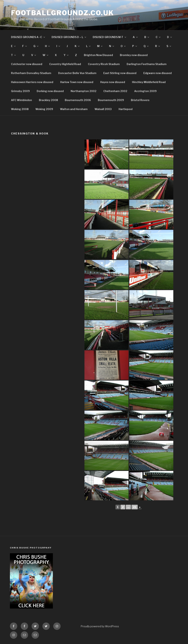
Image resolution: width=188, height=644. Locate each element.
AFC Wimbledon (21, 100)
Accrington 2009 (145, 91)
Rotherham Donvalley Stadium (31, 73)
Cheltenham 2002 (115, 91)
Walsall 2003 (103, 109)
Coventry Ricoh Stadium (104, 64)
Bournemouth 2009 (111, 100)
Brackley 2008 (48, 100)
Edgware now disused (158, 73)
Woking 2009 (44, 109)
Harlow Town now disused (77, 82)
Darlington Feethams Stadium (147, 64)
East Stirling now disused (120, 73)
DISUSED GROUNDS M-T (110, 37)
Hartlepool (126, 109)
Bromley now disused (134, 55)
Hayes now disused (113, 82)
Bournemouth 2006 (78, 100)
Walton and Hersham (74, 109)
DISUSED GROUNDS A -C (28, 37)
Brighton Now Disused (98, 55)
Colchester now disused (27, 64)
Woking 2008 (20, 109)
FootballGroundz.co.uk (62, 13)
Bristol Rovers (140, 100)
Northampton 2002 (84, 91)
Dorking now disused (50, 91)
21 (135, 507)
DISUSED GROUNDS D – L (69, 37)
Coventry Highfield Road (65, 64)
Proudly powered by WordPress (100, 626)
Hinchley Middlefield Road (149, 82)
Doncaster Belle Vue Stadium (77, 73)
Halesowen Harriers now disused (32, 82)
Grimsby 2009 (20, 91)
